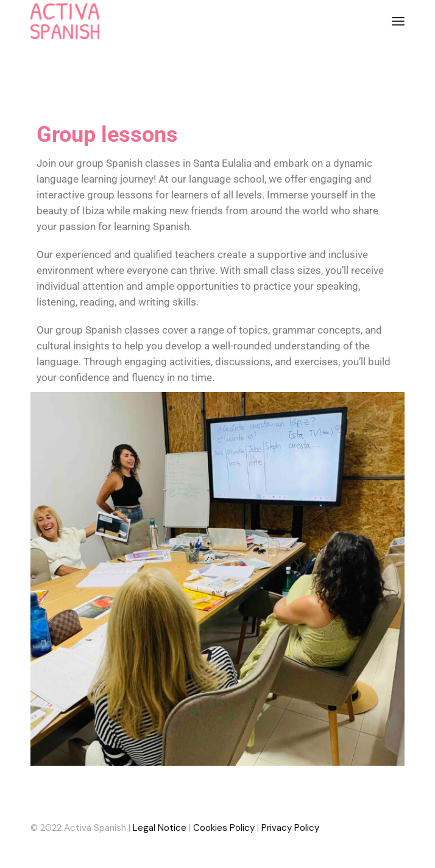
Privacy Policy (290, 828)
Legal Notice (160, 828)
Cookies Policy (224, 828)
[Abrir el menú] (398, 21)
